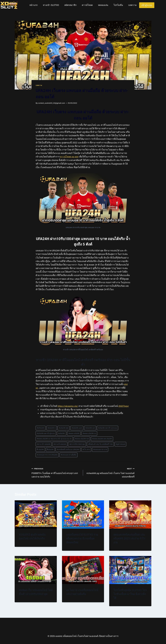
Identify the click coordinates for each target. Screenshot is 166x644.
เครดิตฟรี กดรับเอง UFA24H (68, 449)
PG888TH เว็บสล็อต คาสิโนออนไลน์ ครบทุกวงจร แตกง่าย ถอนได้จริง (56, 472)
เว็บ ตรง (86, 449)
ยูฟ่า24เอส (121, 444)
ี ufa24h (40, 449)
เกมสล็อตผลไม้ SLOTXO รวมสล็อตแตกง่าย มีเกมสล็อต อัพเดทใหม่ (82, 539)
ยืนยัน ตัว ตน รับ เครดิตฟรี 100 (100, 444)
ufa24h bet (64, 428)
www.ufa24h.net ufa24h (102, 439)
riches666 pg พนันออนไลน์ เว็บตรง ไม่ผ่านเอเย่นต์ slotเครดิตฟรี (110, 472)
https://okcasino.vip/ (68, 406)
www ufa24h (74, 433)
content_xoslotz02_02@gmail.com (52, 103)
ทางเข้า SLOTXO (51, 5)
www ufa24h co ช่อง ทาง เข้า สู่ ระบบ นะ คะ (54, 439)
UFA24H (41, 428)
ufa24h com (77, 428)
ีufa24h (50, 449)
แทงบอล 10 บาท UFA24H (47, 455)
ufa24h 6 (52, 428)
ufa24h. (62, 433)
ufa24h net (90, 428)
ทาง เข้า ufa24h (44, 444)
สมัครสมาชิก (70, 5)
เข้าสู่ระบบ (147, 5)
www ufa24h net (82, 439)
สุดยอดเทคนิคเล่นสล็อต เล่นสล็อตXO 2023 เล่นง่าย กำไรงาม (129, 539)
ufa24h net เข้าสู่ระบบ (46, 433)
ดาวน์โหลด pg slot (69, 157)
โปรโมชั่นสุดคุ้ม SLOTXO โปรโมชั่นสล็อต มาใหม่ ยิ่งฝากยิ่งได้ (130, 594)
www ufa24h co (89, 433)
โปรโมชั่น (118, 5)
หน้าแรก (34, 5)
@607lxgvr (124, 406)
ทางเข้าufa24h (60, 444)
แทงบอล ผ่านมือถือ (68, 455)
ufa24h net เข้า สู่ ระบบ (108, 428)
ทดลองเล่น (103, 5)
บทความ (132, 5)
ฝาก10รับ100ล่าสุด (77, 444)
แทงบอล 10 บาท (100, 449)
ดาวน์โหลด (87, 5)
